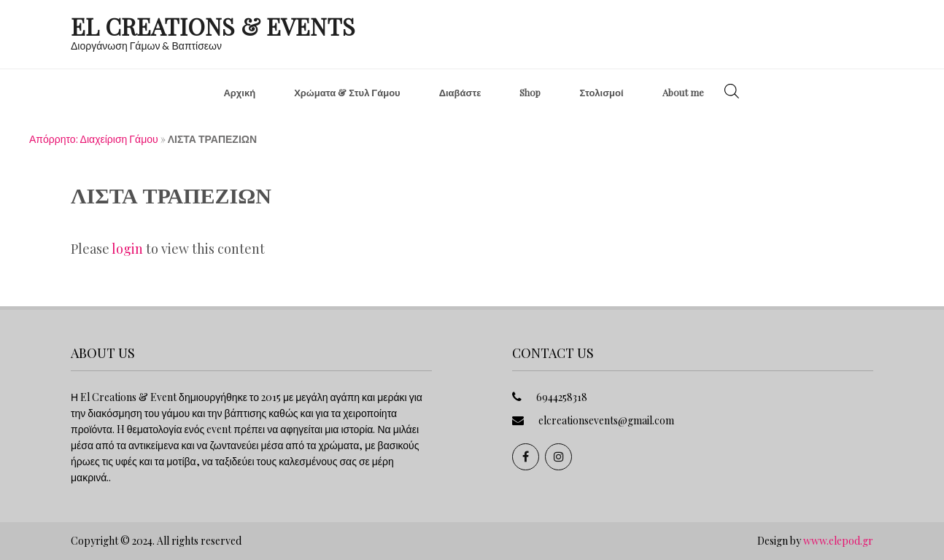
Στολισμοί (601, 92)
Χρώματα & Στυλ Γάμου (347, 92)
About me (683, 92)
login (127, 249)
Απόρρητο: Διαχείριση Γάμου (94, 139)
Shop (530, 92)
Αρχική (239, 92)
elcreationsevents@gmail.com (606, 420)
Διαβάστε (460, 92)
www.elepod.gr (838, 541)
